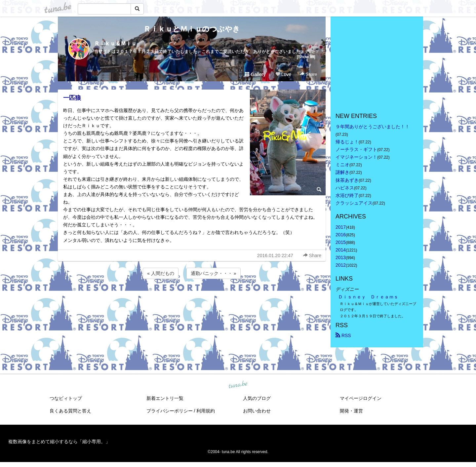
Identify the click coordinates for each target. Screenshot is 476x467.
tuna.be (238, 385)
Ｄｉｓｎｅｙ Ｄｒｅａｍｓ (368, 297)
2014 (341, 250)
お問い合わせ (257, 411)
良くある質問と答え (70, 411)
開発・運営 (351, 411)
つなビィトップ (66, 398)
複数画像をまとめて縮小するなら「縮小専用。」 (59, 442)
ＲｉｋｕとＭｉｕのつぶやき (192, 29)
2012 (341, 265)
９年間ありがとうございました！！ (373, 127)
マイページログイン (361, 398)
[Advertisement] (192, 298)
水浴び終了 (347, 195)
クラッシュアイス (354, 203)
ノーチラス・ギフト (356, 149)
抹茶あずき (347, 180)
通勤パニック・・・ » (214, 273)
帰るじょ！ (347, 142)
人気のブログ (257, 398)
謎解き (342, 172)
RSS (343, 335)
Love (283, 74)
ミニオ (342, 165)
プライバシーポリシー (170, 411)
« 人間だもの (161, 273)
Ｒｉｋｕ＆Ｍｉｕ (115, 43)
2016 (341, 235)
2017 (341, 227)
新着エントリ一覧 (165, 398)
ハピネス (345, 188)
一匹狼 (72, 98)
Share (309, 74)
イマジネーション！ (356, 157)
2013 (341, 257)
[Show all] (306, 57)
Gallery (255, 74)
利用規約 (206, 411)
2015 (341, 242)
